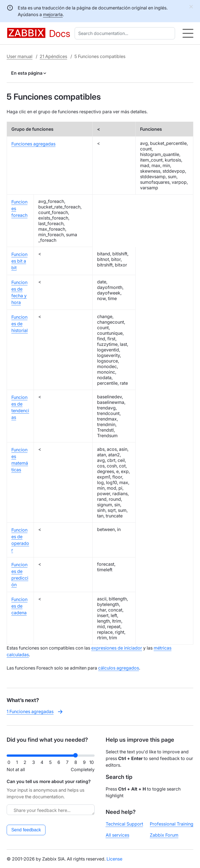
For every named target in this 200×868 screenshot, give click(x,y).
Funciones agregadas (33, 144)
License (114, 859)
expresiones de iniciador (117, 648)
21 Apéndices (53, 56)
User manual (20, 56)
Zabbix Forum (164, 835)
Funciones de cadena (19, 606)
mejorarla (53, 14)
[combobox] (126, 33)
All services (117, 835)
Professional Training (172, 824)
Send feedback (26, 830)
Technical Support (124, 824)
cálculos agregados (119, 668)
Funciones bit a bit (19, 261)
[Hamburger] (188, 33)
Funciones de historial (20, 324)
